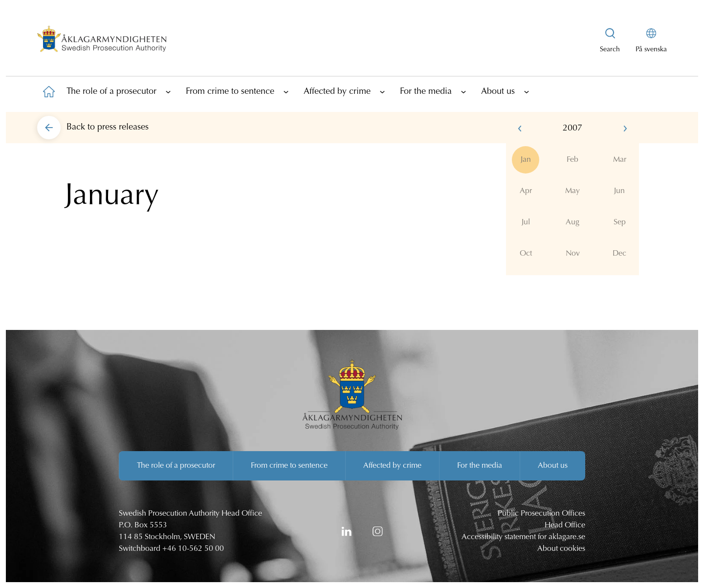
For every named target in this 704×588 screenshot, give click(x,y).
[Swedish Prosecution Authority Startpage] (102, 41)
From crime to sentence (230, 92)
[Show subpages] (168, 91)
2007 (572, 129)
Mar (620, 160)
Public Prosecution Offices (541, 514)
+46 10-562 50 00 (193, 549)
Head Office (565, 525)
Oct (526, 254)
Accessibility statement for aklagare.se (523, 537)
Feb (572, 160)
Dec (619, 254)
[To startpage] (49, 91)
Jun (619, 191)
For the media (426, 92)
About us (498, 92)
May (572, 191)
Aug (572, 222)
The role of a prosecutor (111, 92)
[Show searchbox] (610, 41)
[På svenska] (651, 41)
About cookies (561, 549)
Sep (620, 222)
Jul (526, 222)
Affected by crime (337, 92)
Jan (526, 160)
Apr (526, 191)
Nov (573, 254)
